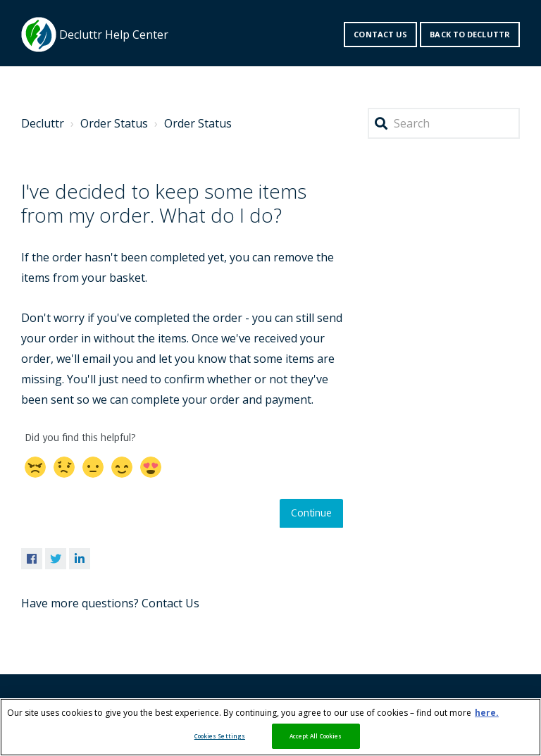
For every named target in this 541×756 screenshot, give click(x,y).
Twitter (56, 559)
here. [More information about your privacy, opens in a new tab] (487, 713)
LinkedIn (80, 559)
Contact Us (170, 603)
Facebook (32, 559)
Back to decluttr (470, 34)
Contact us (380, 34)
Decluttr (43, 123)
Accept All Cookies (316, 736)
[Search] (444, 124)
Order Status (114, 123)
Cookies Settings (220, 736)
